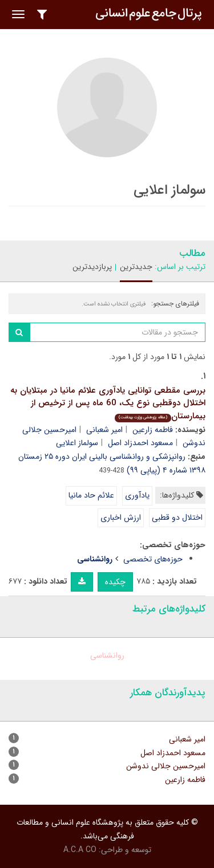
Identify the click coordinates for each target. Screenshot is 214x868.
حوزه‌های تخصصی (153, 559)
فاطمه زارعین (153, 430)
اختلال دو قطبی (177, 517)
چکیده (115, 582)
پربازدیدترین (92, 267)
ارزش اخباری (121, 517)
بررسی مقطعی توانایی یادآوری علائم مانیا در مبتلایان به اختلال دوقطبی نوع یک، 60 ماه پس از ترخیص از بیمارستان (108, 403)
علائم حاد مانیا (91, 495)
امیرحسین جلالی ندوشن (166, 766)
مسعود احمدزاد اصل (140, 443)
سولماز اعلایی (77, 443)
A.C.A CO (80, 850)
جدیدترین (136, 267)
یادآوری (137, 495)
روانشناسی (107, 655)
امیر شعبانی (104, 430)
